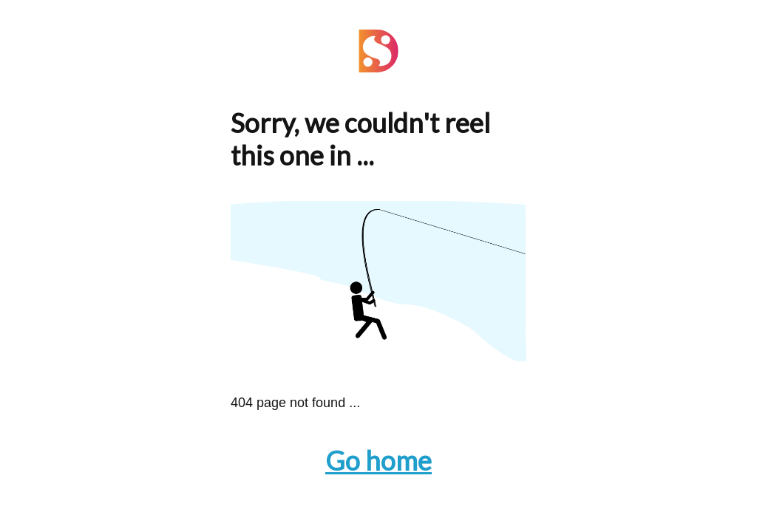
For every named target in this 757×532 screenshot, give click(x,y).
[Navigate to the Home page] (378, 68)
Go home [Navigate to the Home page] (378, 460)
